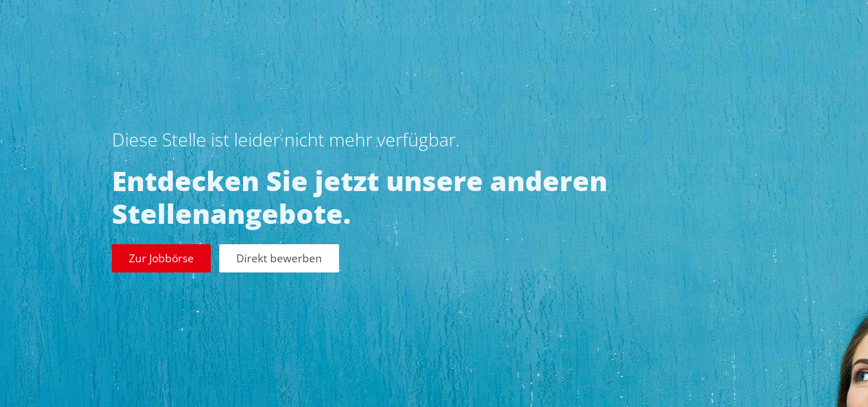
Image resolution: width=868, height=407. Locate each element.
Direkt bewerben (279, 258)
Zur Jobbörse (161, 258)
